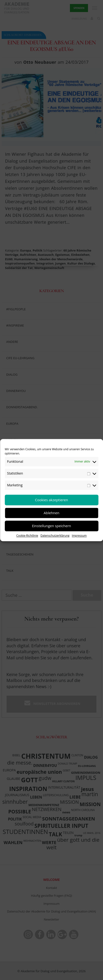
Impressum (79, 536)
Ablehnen (51, 513)
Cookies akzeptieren (51, 500)
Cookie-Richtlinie (27, 536)
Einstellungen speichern (51, 526)
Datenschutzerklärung (55, 536)
